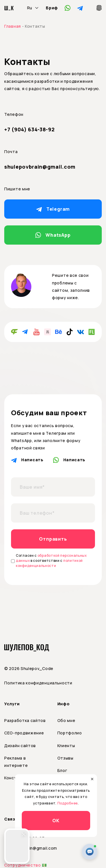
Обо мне (66, 720)
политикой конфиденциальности (49, 563)
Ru (30, 8)
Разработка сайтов (25, 720)
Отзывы (65, 758)
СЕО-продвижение (24, 733)
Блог (62, 770)
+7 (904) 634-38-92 (30, 129)
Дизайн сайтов (20, 746)
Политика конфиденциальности (38, 683)
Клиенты (66, 746)
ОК (56, 821)
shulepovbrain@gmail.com (40, 167)
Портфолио (70, 733)
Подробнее (68, 803)
